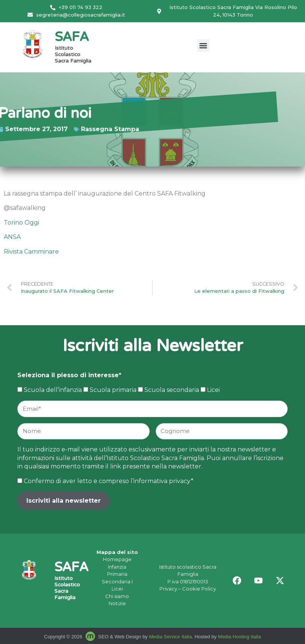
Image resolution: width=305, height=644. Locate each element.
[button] (203, 45)
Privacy (168, 589)
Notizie (117, 603)
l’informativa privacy (161, 481)
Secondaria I (117, 581)
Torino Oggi (21, 223)
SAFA (72, 38)
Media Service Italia (170, 637)
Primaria (117, 574)
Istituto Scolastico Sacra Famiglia (73, 55)
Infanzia (117, 567)
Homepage (117, 559)
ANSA (12, 237)
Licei (117, 589)
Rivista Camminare (31, 252)
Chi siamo (117, 596)
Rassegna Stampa (93, 129)
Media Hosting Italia (239, 637)
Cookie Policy (199, 589)
